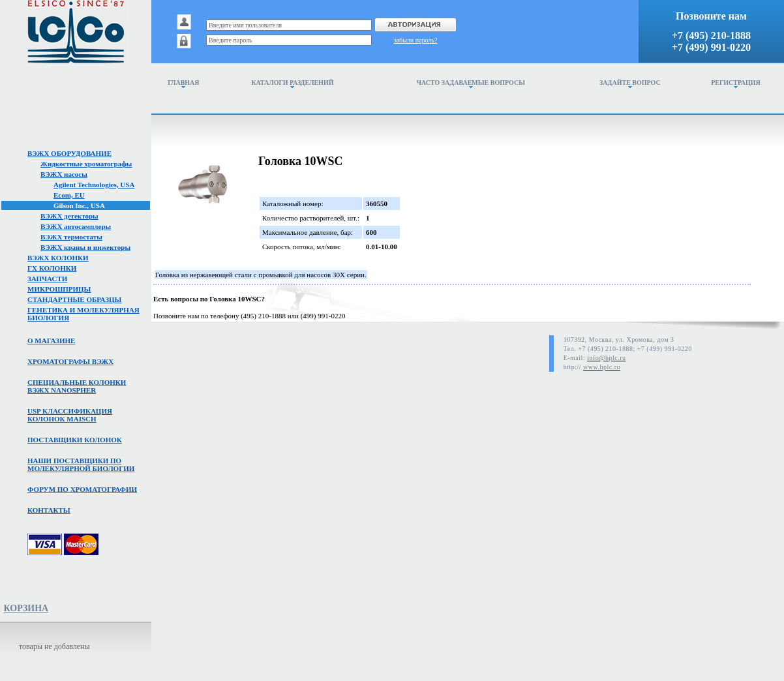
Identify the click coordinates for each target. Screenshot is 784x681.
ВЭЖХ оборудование (69, 153)
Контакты (49, 510)
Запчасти (47, 279)
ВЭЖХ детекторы (69, 216)
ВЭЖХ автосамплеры (76, 226)
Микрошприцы (59, 289)
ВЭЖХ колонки (58, 258)
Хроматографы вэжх (70, 361)
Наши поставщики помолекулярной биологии (81, 464)
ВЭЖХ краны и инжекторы (85, 247)
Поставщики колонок (75, 440)
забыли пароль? (416, 40)
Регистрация (736, 83)
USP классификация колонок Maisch (70, 415)
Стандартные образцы (74, 299)
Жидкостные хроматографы (86, 164)
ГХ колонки (52, 268)
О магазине (51, 340)
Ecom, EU (69, 195)
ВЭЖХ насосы (64, 174)
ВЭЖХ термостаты (71, 237)
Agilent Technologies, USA (94, 185)
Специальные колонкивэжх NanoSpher (77, 386)
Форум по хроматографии (82, 489)
